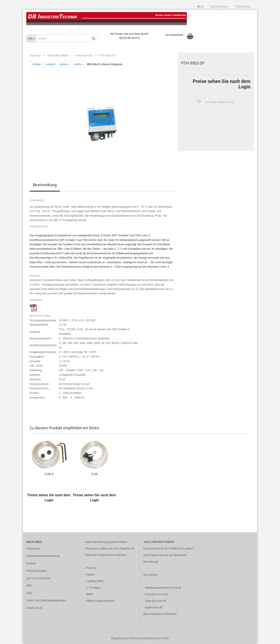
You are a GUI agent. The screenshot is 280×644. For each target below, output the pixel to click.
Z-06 (94, 474)
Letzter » (79, 64)
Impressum (33, 548)
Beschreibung (45, 185)
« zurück (50, 64)
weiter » (64, 64)
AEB (29, 585)
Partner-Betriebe (36, 571)
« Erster (36, 64)
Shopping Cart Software (125, 638)
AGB (29, 593)
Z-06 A (49, 474)
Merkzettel (243, 7)
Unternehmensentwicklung (43, 556)
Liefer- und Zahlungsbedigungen (46, 600)
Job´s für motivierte (38, 578)
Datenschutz (34, 608)
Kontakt (31, 563)
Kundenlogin (220, 7)
